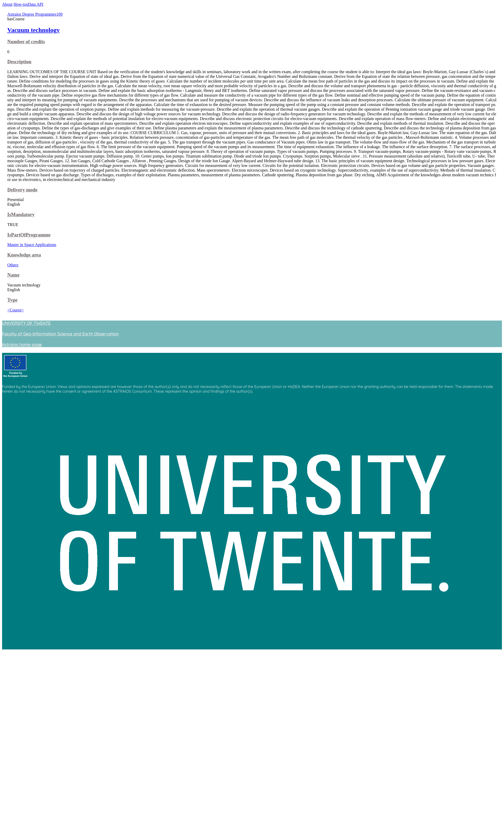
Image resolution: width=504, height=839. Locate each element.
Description (19, 62)
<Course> (15, 310)
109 (59, 14)
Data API (36, 4)
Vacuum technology (33, 30)
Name (13, 275)
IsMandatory (21, 214)
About (7, 4)
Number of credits (26, 42)
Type (12, 300)
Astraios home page (22, 345)
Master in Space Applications (32, 245)
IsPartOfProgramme (29, 235)
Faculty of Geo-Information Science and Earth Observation (60, 334)
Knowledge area (24, 255)
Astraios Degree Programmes (32, 14)
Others (13, 265)
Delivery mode (22, 190)
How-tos (21, 4)
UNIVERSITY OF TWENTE (26, 323)
